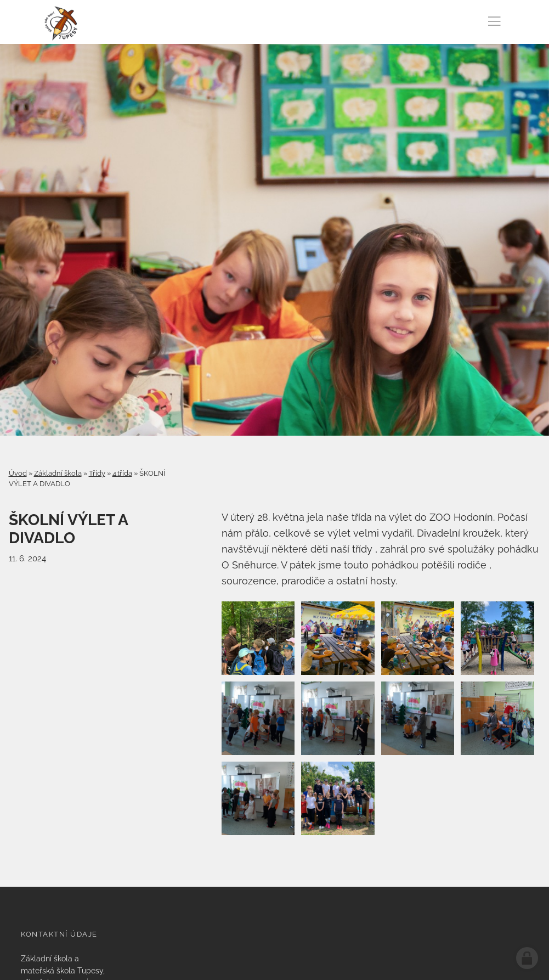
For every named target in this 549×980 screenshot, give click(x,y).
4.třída (122, 473)
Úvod (18, 473)
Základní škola (58, 473)
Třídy (97, 473)
